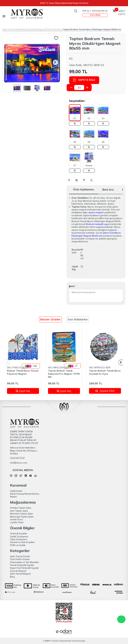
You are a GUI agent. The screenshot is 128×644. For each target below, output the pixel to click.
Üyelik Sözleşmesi (19, 536)
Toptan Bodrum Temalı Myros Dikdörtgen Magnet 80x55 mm (92, 29)
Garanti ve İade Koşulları (22, 542)
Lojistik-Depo (17, 522)
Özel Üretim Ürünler (20, 559)
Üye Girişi (95, 15)
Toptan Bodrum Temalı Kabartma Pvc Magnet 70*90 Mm (64, 374)
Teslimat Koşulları (19, 533)
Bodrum (49, 29)
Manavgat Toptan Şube (22, 517)
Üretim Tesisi (16, 519)
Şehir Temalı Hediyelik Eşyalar (17, 29)
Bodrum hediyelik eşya (97, 224)
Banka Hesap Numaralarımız (25, 494)
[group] (32, 63)
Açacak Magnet (18, 571)
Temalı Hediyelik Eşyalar (22, 565)
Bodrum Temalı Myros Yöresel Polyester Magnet (23, 372)
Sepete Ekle (84, 80)
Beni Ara (108, 190)
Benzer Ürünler (50, 319)
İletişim (13, 497)
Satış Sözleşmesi (19, 539)
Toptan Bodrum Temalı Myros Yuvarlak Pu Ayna (105, 372)
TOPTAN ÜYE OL (100, 11)
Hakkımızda (16, 491)
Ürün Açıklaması (84, 189)
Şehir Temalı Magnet (20, 574)
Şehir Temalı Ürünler (20, 556)
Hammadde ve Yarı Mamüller (25, 562)
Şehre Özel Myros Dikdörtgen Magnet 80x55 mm (96, 234)
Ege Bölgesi (38, 29)
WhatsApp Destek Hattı (121, 619)
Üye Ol (86, 11)
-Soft (46, 641)
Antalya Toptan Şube (21, 508)
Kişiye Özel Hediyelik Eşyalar (24, 568)
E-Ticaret (54, 641)
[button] (56, 62)
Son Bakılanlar (78, 319)
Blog (12, 577)
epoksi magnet (96, 212)
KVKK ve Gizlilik (18, 545)
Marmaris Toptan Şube (21, 514)
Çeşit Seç (25, 391)
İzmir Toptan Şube (19, 511)
